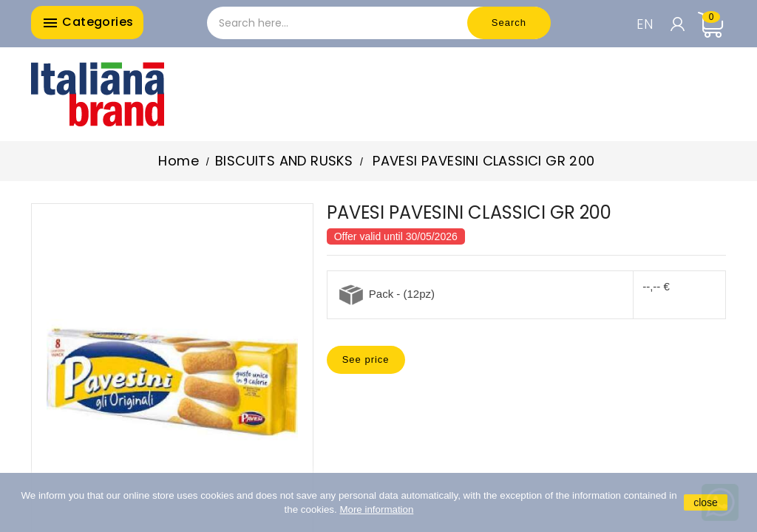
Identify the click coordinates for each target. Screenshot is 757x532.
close (706, 502)
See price (366, 359)
